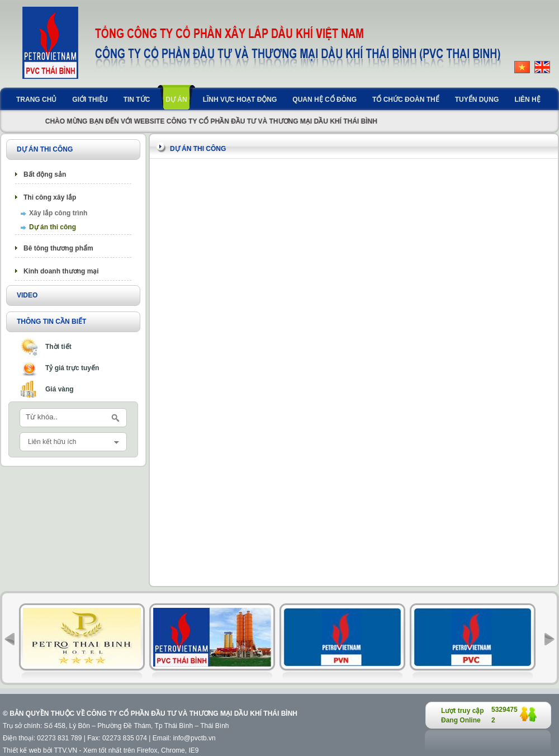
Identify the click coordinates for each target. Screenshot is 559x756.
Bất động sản (45, 174)
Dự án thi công (53, 227)
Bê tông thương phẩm (58, 248)
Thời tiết (58, 347)
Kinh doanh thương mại (61, 271)
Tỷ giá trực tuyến (72, 368)
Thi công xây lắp (50, 197)
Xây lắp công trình (58, 213)
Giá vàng (60, 389)
